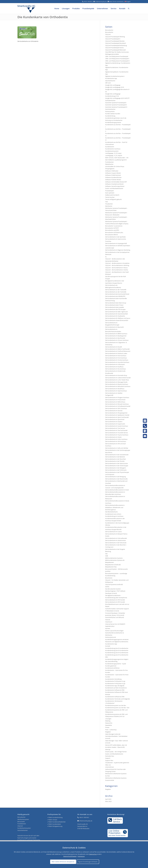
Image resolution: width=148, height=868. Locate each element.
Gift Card (108, 83)
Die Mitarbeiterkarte (111, 512)
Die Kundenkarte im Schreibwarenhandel (118, 406)
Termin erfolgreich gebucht (113, 199)
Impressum (109, 622)
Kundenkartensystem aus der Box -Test (117, 708)
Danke (107, 587)
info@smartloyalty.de (86, 821)
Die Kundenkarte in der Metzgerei (115, 468)
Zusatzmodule (110, 780)
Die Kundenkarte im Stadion (114, 422)
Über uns (108, 765)
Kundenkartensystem (112, 151)
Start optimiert (110, 193)
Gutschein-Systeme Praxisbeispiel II (116, 105)
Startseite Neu (110, 756)
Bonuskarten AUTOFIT (112, 228)
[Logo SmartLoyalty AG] (40, 9)
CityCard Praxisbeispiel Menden (115, 41)
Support (108, 758)
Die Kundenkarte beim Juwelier (115, 307)
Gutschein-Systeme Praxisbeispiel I (116, 103)
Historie (108, 620)
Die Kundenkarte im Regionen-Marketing (118, 250)
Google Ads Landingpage (113, 85)
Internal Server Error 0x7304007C (115, 624)
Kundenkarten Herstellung (113, 679)
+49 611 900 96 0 (84, 817)
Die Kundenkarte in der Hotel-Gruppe (117, 466)
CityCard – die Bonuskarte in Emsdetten (117, 263)
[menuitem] (57, 9)
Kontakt (108, 646)
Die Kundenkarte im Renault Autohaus (117, 404)
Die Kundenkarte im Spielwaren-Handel (117, 415)
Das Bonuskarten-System (113, 589)
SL (106, 257)
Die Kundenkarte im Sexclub (114, 411)
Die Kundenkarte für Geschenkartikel (116, 314)
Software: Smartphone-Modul (114, 184)
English (128, 1)
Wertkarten (109, 206)
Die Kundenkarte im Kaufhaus (114, 367)
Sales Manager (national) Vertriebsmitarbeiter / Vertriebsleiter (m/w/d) (116, 736)
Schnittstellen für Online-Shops (115, 166)
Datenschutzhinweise (70, 856)
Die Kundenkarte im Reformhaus (115, 402)
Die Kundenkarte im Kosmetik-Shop (116, 375)
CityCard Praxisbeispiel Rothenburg (116, 45)
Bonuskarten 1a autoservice (114, 226)
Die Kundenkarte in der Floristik (115, 461)
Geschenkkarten (110, 81)
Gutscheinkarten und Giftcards (115, 617)
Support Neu (109, 760)
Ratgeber (108, 732)
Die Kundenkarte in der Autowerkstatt (117, 455)
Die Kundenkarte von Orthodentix (43, 17)
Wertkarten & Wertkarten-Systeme (116, 778)
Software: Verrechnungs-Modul (115, 186)
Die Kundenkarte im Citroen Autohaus (117, 340)
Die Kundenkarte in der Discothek (115, 459)
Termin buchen (110, 197)
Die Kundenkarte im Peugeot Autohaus (117, 397)
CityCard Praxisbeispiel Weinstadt (115, 50)
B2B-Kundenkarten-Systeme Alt (115, 560)
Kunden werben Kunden (113, 114)
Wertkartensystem (23, 819)
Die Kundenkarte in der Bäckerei (115, 457)
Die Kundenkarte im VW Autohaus (116, 441)
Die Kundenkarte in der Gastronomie (116, 463)
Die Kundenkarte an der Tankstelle (116, 290)
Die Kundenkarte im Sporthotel (115, 419)
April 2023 (108, 799)
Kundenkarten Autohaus (113, 149)
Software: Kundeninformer (113, 177)
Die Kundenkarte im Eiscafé (114, 347)
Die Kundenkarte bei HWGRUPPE (115, 296)
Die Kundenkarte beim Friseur (114, 305)
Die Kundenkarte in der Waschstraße (116, 479)
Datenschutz (93, 854)
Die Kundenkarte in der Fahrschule (116, 543)
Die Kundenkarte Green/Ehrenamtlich (117, 320)
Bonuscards (21, 822)
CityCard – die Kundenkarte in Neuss (116, 268)
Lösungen (108, 719)
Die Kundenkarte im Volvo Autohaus (116, 439)
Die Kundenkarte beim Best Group (116, 303)
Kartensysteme (110, 111)
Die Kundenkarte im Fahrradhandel (116, 538)
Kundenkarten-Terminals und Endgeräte (118, 699)
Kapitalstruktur (110, 626)
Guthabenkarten (110, 100)
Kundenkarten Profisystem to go (115, 681)
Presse (107, 727)
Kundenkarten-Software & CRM (115, 690)
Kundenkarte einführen (112, 668)
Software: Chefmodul (112, 171)
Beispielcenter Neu (111, 567)
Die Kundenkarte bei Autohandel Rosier (117, 294)
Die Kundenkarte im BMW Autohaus (116, 334)
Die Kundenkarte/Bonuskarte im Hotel (117, 490)
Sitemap (108, 749)
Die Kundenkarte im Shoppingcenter (116, 413)
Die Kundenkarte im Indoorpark (115, 364)
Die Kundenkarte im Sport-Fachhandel (117, 417)
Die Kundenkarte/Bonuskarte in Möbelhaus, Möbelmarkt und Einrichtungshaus (115, 507)
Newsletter (109, 725)
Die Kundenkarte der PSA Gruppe (115, 309)
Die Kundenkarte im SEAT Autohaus (116, 408)
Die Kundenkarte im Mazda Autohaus (117, 384)
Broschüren (109, 578)
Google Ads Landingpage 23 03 (115, 87)
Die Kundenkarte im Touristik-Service (116, 433)
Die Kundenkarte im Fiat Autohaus (116, 356)
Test (107, 202)
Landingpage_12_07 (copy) (113, 153)
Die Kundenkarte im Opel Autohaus (116, 391)
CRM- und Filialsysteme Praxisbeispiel (117, 56)
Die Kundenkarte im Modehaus (115, 389)
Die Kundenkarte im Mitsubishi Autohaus (118, 386)
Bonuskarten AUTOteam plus (114, 232)
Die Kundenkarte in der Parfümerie (116, 470)
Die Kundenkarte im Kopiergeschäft (116, 243)
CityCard (108, 34)
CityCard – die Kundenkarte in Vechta (117, 270)
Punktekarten (109, 162)
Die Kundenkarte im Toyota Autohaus (117, 435)
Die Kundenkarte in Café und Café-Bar (117, 448)
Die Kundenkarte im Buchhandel (115, 338)
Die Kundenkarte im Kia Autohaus (116, 369)
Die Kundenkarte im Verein (113, 437)
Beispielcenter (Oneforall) (113, 565)
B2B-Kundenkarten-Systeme (114, 558)
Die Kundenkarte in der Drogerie (115, 549)
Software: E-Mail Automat (113, 175)
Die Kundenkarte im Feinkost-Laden (116, 353)
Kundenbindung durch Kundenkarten (117, 648)
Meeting (108, 721)
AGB (107, 556)
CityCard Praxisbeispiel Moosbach (116, 43)
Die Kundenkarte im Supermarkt (115, 424)
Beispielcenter (110, 562)
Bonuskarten (109, 30)
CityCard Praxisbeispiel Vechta (114, 48)
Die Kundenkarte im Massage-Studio (116, 382)
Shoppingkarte (110, 169)
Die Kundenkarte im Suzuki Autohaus (117, 426)
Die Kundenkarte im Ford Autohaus (116, 358)
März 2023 (108, 801)
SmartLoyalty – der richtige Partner (116, 752)
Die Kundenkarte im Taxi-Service (115, 428)
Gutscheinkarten (110, 109)
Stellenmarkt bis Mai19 (112, 195)
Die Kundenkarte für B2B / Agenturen (117, 312)
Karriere (108, 628)
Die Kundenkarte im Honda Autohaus (117, 360)
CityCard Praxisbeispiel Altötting (115, 37)
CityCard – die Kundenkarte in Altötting (117, 265)
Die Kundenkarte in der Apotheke (115, 237)
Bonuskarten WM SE (111, 235)
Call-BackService (115, 820)
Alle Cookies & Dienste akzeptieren (63, 862)
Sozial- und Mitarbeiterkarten (114, 754)
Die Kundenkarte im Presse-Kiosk (115, 400)
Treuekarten (109, 204)
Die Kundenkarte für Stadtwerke (115, 316)
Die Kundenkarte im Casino (114, 532)
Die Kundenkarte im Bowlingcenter (116, 336)
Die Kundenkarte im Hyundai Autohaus (117, 362)
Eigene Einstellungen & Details (88, 862)
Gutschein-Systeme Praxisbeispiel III (116, 107)
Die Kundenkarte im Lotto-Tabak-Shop (117, 380)
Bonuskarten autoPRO (112, 230)
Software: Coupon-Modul (113, 173)
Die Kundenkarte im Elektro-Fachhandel (117, 349)
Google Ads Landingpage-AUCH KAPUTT (117, 98)
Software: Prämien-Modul (113, 180)
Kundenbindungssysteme (113, 122)
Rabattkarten (109, 164)
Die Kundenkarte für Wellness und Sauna (118, 318)
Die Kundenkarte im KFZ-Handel (115, 600)
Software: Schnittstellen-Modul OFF (116, 182)
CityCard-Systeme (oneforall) (114, 584)
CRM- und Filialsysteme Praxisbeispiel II (117, 59)
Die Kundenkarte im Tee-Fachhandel (116, 430)
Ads (106, 554)
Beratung (108, 551)
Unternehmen (110, 767)
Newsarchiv (109, 723)
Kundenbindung (110, 116)
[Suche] (129, 9)
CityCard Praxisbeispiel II (113, 39)
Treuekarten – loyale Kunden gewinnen (117, 763)
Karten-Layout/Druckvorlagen (114, 631)
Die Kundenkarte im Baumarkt (114, 327)
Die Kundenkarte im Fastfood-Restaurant (118, 351)
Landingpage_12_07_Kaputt (114, 155)
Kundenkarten (110, 147)
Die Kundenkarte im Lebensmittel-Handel (118, 378)
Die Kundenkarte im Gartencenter (116, 540)
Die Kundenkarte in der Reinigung (115, 477)
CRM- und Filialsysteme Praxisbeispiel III (117, 61)
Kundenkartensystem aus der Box (116, 705)
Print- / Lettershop (111, 730)
